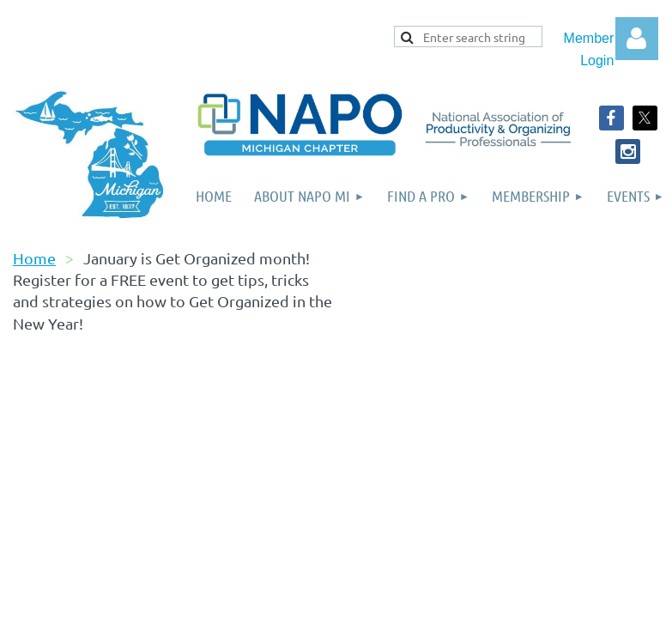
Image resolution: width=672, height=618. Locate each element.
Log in (637, 39)
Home (34, 258)
